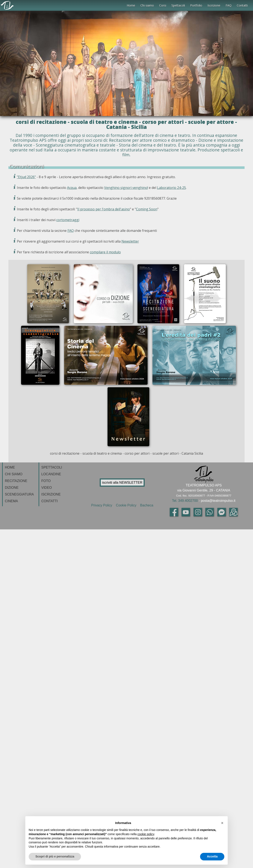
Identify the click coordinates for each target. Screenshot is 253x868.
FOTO (46, 481)
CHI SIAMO (14, 474)
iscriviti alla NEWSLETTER (122, 483)
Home (131, 5)
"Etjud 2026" (26, 177)
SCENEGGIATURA (19, 494)
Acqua (72, 188)
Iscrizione (214, 5)
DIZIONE (12, 488)
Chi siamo (147, 5)
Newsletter (130, 241)
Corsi (163, 5)
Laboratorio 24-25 (172, 188)
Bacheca (146, 505)
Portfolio (196, 5)
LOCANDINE (51, 474)
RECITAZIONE (16, 481)
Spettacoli (178, 5)
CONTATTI (50, 501)
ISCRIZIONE (51, 494)
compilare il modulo (105, 252)
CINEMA (11, 501)
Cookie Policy (126, 505)
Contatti (242, 5)
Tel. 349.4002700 (185, 501)
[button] (222, 823)
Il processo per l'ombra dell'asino (104, 209)
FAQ (229, 5)
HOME (10, 467)
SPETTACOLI (52, 467)
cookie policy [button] (146, 834)
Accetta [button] (212, 856)
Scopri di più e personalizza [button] (55, 856)
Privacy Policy (102, 505)
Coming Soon (147, 209)
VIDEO (47, 488)
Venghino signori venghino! (126, 188)
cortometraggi (68, 220)
